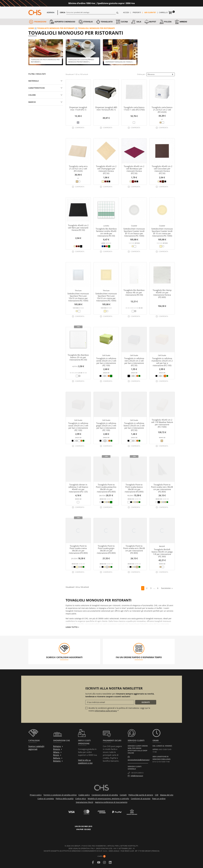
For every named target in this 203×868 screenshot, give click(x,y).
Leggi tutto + (72, 627)
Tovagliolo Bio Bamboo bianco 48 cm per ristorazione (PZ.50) (134, 292)
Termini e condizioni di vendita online (60, 795)
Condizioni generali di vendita (105, 795)
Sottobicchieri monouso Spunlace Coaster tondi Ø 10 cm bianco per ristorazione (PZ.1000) (134, 232)
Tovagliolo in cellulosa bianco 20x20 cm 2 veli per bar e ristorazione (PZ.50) (134, 427)
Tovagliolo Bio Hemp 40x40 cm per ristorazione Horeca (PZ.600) (162, 294)
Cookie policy (84, 795)
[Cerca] (91, 12)
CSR (157, 795)
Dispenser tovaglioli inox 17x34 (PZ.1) (78, 108)
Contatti (123, 795)
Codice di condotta (46, 799)
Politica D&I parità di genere (141, 795)
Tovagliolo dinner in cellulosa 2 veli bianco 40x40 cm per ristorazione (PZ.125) (78, 488)
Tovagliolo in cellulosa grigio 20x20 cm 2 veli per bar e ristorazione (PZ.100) (106, 427)
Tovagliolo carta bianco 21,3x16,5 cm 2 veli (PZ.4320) (162, 110)
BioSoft (162, 546)
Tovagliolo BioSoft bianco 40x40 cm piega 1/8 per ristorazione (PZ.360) (162, 553)
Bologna (58, 746)
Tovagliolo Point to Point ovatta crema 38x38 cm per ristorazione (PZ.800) (78, 549)
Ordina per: (141, 74)
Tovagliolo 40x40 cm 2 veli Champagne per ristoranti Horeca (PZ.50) (106, 170)
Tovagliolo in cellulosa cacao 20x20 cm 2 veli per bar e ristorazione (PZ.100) (78, 427)
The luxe (78, 291)
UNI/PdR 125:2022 (83, 829)
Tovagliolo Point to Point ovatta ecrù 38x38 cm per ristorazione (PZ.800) (134, 549)
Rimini (57, 755)
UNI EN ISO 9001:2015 (83, 826)
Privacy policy (36, 795)
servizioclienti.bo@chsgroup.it (139, 760)
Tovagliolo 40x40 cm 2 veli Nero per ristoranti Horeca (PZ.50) (78, 228)
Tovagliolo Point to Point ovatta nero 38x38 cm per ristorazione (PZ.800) (162, 488)
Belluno (58, 758)
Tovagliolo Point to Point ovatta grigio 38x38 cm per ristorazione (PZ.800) (106, 549)
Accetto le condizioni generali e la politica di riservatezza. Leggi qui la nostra (119, 709)
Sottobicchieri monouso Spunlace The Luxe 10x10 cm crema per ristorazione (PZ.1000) (106, 297)
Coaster (134, 226)
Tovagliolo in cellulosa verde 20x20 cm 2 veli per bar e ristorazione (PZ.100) (106, 362)
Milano (57, 752)
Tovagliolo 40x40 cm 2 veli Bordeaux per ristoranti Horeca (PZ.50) (134, 170)
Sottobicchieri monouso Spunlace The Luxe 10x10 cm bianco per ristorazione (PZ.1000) (78, 297)
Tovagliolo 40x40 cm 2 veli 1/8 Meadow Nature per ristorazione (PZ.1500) (162, 423)
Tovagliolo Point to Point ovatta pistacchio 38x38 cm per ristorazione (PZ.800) (106, 488)
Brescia (58, 749)
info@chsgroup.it (137, 776)
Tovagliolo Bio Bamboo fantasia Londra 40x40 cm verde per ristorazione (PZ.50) (106, 232)
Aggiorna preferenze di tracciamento (111, 802)
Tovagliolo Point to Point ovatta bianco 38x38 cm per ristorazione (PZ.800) (134, 488)
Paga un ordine (159, 799)
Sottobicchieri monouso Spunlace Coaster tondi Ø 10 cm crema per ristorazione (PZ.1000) (162, 232)
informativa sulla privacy (106, 711)
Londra (106, 226)
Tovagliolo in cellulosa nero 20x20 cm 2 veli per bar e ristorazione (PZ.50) (134, 362)
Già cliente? (150, 12)
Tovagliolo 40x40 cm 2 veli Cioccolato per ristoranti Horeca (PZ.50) (162, 170)
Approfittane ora (145, 3)
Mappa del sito (167, 795)
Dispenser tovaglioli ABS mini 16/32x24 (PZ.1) (106, 108)
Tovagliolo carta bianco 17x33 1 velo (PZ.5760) (134, 108)
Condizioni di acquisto (141, 799)
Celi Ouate (106, 355)
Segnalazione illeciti (85, 802)
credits (101, 856)
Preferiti (137, 12)
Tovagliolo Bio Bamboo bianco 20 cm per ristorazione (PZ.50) (78, 357)
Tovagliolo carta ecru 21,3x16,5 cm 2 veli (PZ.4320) (78, 169)
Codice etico (81, 799)
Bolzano (58, 761)
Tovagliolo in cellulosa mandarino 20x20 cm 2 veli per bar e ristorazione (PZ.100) (162, 362)
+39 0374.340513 (137, 773)
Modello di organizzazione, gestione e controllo (108, 799)
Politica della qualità (65, 799)
